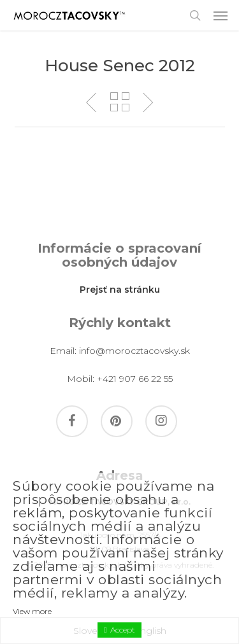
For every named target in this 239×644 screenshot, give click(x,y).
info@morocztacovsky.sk (134, 351)
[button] (221, 15)
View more (32, 611)
